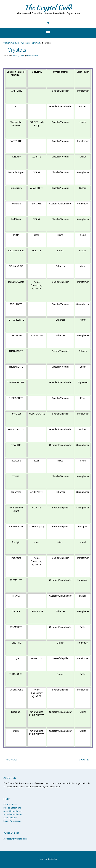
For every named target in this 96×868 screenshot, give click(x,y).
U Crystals (10, 760)
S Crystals (86, 760)
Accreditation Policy (13, 811)
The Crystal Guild (48, 7)
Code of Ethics (10, 804)
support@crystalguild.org (15, 839)
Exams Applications (12, 821)
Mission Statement (12, 808)
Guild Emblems (11, 818)
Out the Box (53, 859)
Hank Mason (33, 55)
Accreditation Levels (13, 814)
